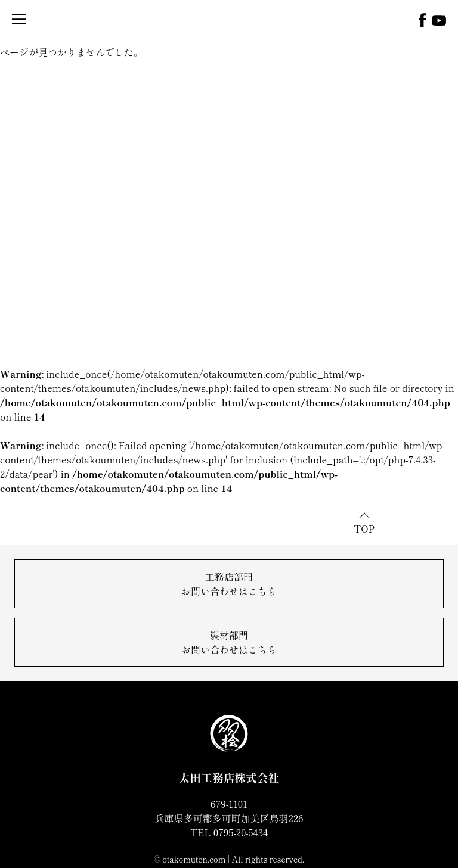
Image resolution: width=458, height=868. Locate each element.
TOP (364, 528)
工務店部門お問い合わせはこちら (229, 584)
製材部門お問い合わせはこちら (229, 642)
